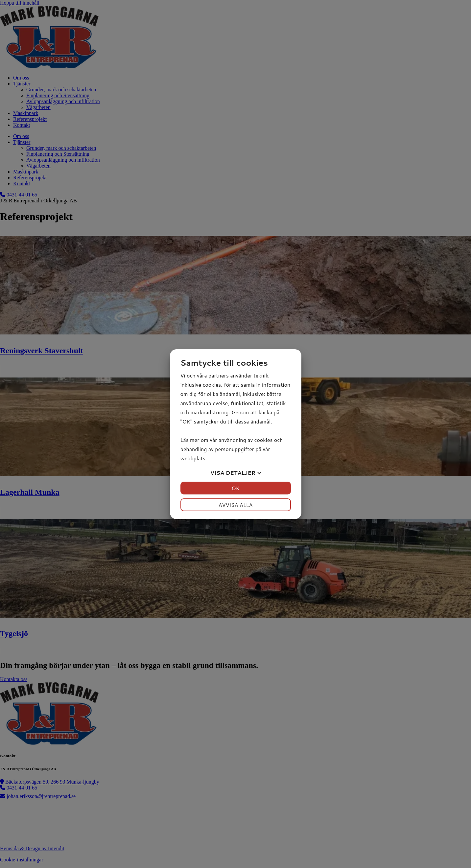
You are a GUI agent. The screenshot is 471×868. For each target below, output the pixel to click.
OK (235, 488)
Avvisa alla (236, 505)
